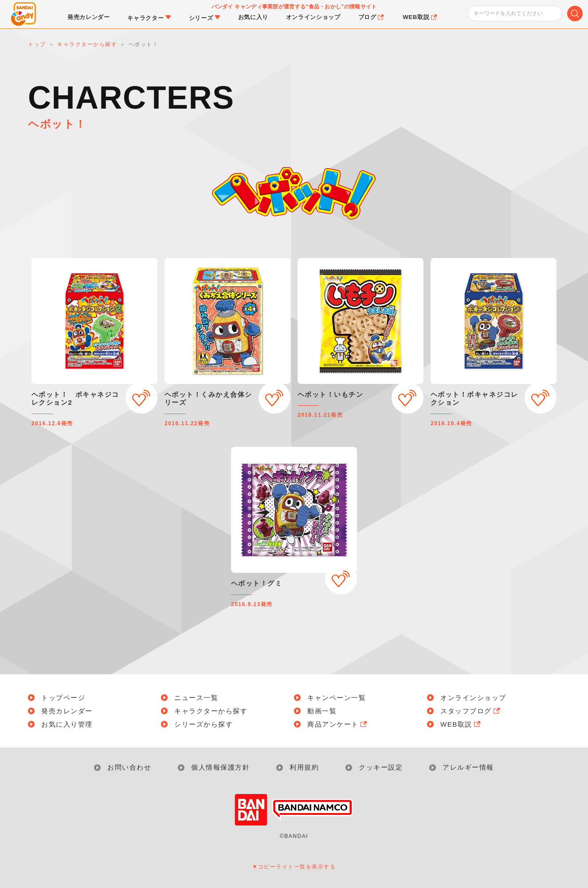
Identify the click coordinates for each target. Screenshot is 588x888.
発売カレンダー (67, 711)
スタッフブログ (471, 711)
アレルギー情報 (468, 767)
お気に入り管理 (67, 724)
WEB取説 (461, 724)
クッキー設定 (381, 767)
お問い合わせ (129, 767)
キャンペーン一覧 (337, 698)
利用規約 (304, 767)
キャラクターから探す (211, 711)
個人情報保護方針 (220, 767)
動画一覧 (322, 711)
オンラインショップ (473, 698)
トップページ (63, 698)
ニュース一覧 (196, 698)
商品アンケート (338, 724)
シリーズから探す (204, 724)
